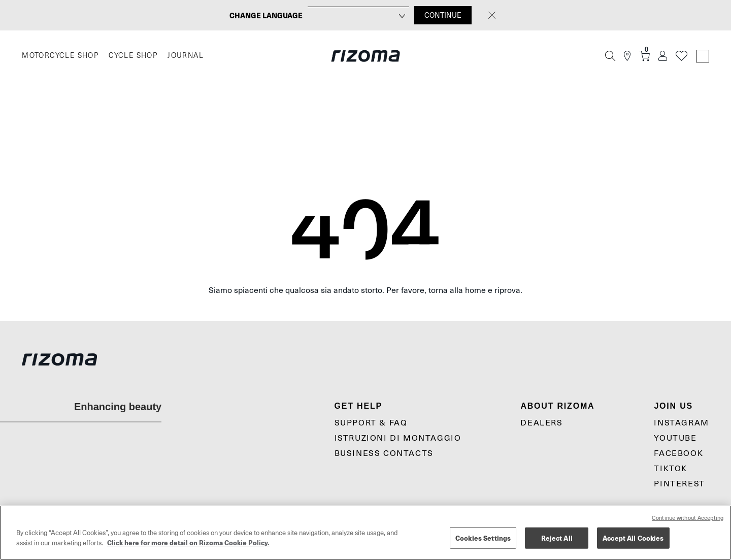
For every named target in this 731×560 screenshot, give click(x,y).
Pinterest (679, 484)
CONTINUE (443, 15)
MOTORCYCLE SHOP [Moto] (60, 56)
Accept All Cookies (633, 538)
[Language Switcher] (703, 56)
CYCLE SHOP (133, 56)
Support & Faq (371, 423)
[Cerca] (610, 56)
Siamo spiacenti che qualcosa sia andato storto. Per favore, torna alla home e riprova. (365, 290)
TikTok (671, 469)
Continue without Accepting (688, 518)
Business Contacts (384, 453)
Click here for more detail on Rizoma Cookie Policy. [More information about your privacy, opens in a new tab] (188, 542)
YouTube (675, 438)
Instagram (681, 423)
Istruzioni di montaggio (398, 438)
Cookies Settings (483, 538)
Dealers (541, 423)
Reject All (557, 538)
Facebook (678, 453)
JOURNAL (186, 56)
